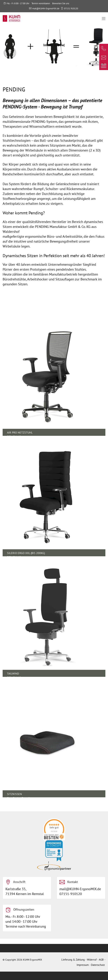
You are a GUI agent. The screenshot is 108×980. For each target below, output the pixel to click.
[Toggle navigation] (104, 19)
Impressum (83, 965)
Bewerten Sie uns (61, 3)
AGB (101, 960)
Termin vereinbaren (41, 3)
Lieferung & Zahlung (73, 960)
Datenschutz (98, 965)
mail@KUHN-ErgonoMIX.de (46, 8)
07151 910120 (71, 8)
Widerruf (92, 960)
